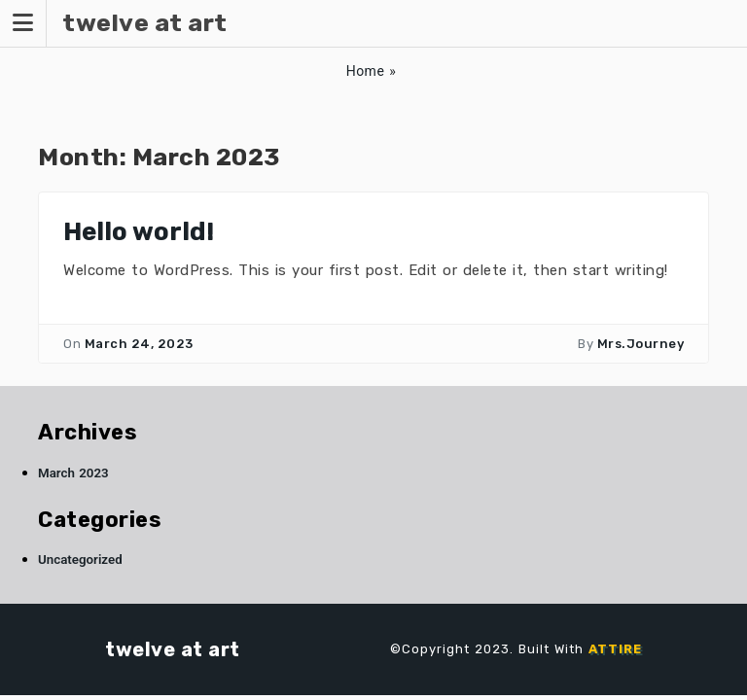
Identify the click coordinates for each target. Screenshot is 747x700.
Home (366, 71)
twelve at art (173, 649)
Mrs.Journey (641, 344)
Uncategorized (80, 560)
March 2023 (73, 473)
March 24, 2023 (139, 344)
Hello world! (139, 232)
